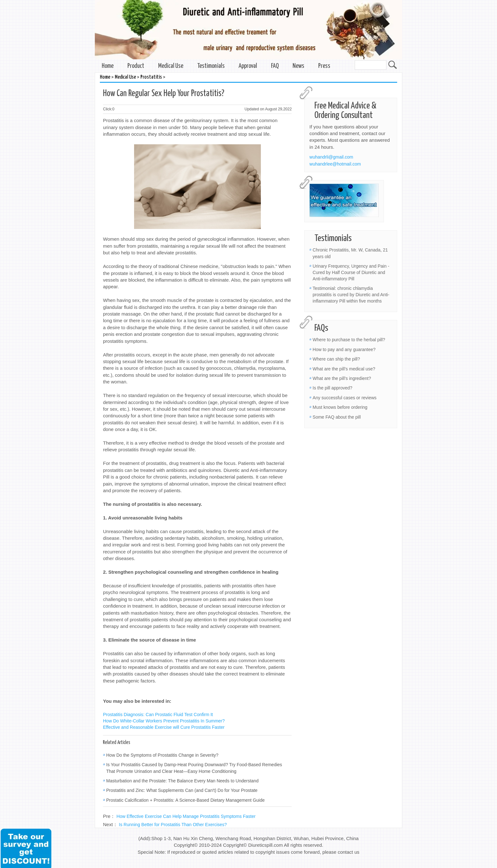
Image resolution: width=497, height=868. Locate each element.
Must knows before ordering (340, 407)
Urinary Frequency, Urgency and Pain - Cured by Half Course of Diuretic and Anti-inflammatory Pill (351, 272)
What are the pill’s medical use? (344, 369)
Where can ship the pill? (336, 359)
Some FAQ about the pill (337, 417)
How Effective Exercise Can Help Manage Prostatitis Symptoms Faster (186, 816)
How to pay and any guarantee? (344, 349)
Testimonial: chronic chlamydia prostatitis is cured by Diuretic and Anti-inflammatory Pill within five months (351, 295)
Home (108, 66)
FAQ (275, 66)
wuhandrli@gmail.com (331, 157)
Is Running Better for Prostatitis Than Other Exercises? (173, 825)
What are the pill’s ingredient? (342, 378)
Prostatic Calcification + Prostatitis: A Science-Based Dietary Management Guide (185, 800)
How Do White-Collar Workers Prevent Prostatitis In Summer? (164, 721)
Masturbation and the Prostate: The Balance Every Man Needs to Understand (182, 781)
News (298, 66)
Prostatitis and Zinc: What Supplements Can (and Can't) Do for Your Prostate (182, 790)
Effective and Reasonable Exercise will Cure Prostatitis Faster (164, 727)
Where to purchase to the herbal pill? (349, 340)
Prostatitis (151, 77)
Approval (248, 66)
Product (136, 66)
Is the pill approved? (332, 388)
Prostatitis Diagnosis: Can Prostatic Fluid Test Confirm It (158, 715)
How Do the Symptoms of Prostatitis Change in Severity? (162, 755)
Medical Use (171, 66)
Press (324, 66)
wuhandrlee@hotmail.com (335, 164)
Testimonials (211, 66)
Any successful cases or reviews (345, 398)
